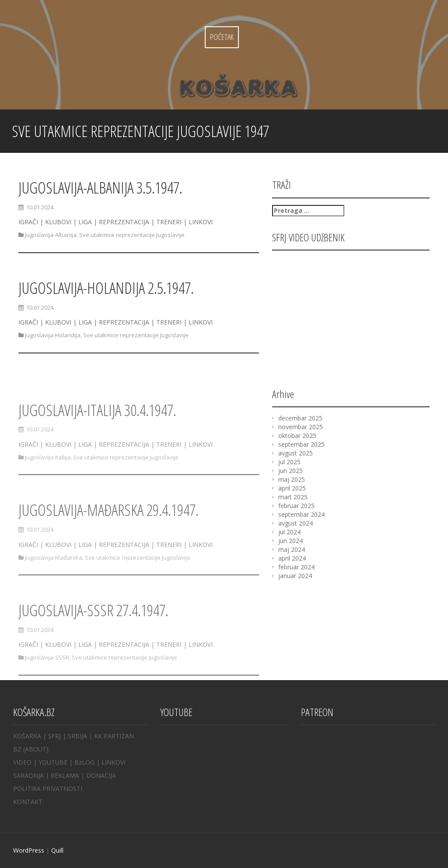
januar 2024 (295, 576)
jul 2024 (289, 532)
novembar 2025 (301, 427)
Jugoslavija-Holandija (53, 335)
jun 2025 (290, 471)
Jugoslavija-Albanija (51, 235)
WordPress (29, 850)
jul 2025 (289, 462)
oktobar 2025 (297, 436)
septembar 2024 (301, 514)
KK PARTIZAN (114, 736)
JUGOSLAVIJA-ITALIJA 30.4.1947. (97, 427)
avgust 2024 (296, 523)
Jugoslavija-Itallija (48, 474)
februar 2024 (296, 567)
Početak (222, 37)
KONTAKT (28, 802)
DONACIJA (101, 775)
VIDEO (22, 762)
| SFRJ (52, 736)
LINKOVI (114, 762)
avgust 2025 (296, 453)
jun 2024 (290, 541)
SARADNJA (28, 775)
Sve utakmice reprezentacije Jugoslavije (132, 235)
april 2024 (292, 558)
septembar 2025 (301, 444)
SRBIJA (77, 736)
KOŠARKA (27, 736)
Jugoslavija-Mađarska (54, 574)
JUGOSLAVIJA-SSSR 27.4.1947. (93, 627)
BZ (17, 749)
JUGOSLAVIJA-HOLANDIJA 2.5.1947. (106, 288)
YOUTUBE (53, 762)
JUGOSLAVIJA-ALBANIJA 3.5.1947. (100, 188)
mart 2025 (293, 497)
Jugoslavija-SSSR (47, 674)
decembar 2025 (300, 418)
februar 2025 (296, 506)
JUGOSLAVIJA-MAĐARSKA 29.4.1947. (108, 527)
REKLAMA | (68, 775)
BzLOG (84, 762)
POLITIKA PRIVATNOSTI (48, 789)
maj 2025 (292, 479)
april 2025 (292, 488)
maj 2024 (292, 549)
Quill (57, 850)
